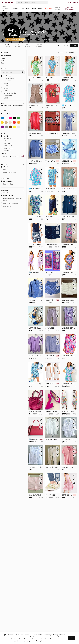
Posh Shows (49, 8)
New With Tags (7, 184)
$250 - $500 (7, 148)
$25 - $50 (6, 141)
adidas (5, 91)
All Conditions (7, 181)
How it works (58, 9)
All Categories (6, 56)
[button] (20, 3)
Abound (5, 88)
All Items (5, 167)
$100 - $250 (7, 146)
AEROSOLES (6, 96)
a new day (6, 81)
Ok (71, 638)
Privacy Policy (41, 641)
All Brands (6, 76)
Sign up (75, 3)
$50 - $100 (6, 143)
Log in (69, 3)
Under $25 (6, 138)
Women (16, 8)
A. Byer (5, 86)
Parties (40, 8)
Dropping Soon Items (9, 203)
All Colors (6, 113)
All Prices (5, 136)
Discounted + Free (8, 172)
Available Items (7, 196)
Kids (28, 8)
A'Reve (4, 83)
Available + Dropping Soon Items (11, 199)
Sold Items (6, 206)
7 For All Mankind (8, 78)
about (66, 45)
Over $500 (6, 151)
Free (4, 170)
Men (22, 8)
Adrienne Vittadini (8, 93)
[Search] (34, 3)
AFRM (4, 98)
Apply (23, 156)
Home (34, 8)
